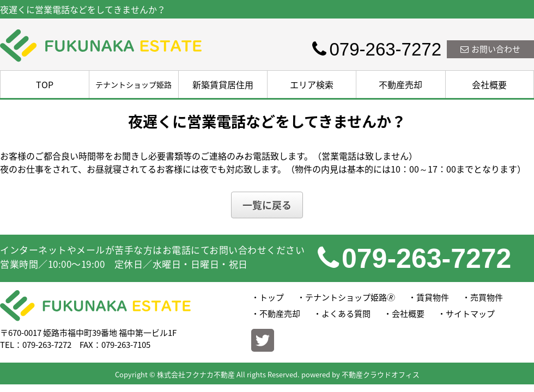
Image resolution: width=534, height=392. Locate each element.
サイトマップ (470, 314)
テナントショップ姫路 (133, 84)
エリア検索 (312, 84)
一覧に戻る (267, 205)
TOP (45, 84)
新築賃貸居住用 (223, 84)
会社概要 (489, 84)
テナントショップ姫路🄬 (350, 297)
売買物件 (487, 297)
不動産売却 (400, 84)
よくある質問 (346, 314)
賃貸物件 (433, 297)
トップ (272, 297)
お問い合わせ (490, 49)
